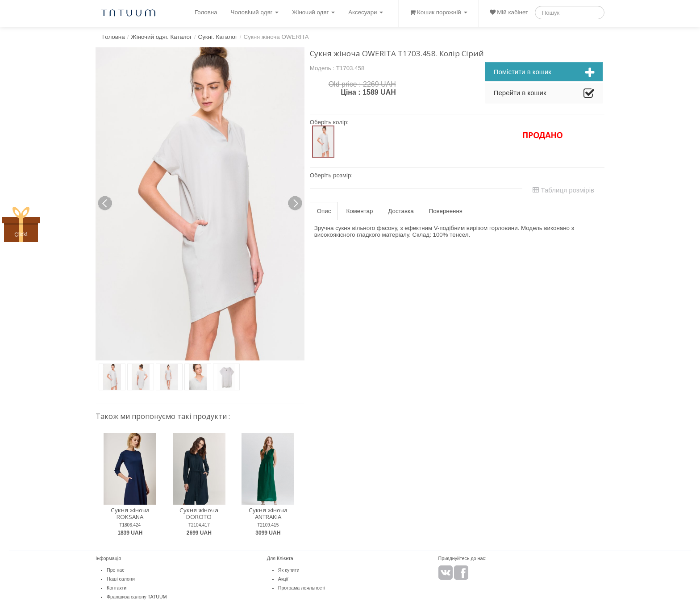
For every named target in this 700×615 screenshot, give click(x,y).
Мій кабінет (509, 12)
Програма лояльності (302, 588)
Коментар (359, 211)
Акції (283, 579)
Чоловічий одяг (255, 12)
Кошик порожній (438, 12)
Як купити (289, 570)
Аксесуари (366, 12)
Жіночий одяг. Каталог (161, 37)
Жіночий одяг (313, 12)
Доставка (401, 211)
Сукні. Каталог (218, 37)
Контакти (117, 588)
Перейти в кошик (544, 94)
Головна (206, 12)
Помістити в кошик (544, 73)
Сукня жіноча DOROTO (199, 513)
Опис (324, 211)
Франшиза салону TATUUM (137, 597)
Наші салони (121, 579)
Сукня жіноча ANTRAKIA (268, 513)
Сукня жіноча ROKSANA (130, 513)
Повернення (446, 211)
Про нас (116, 570)
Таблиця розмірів (563, 190)
